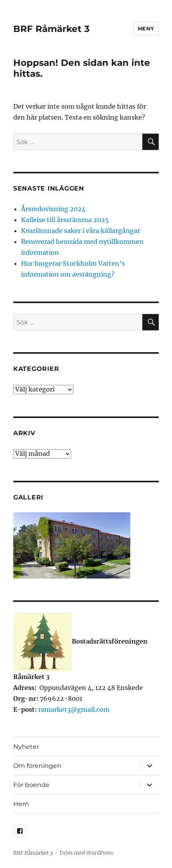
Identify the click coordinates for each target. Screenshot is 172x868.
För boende (31, 785)
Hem (21, 804)
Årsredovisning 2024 (53, 209)
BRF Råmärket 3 (51, 29)
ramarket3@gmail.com (74, 709)
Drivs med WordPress (87, 853)
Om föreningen (37, 766)
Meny (146, 28)
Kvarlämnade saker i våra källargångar (81, 231)
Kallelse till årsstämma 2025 (65, 220)
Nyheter (26, 747)
